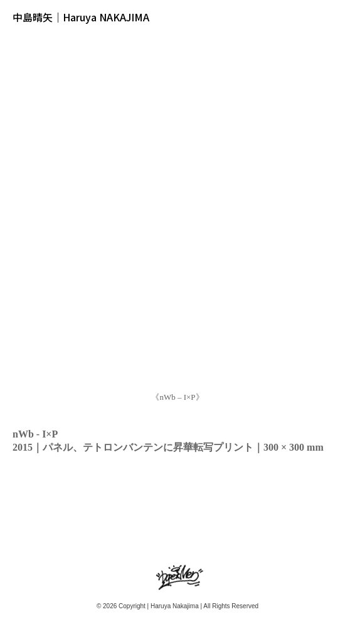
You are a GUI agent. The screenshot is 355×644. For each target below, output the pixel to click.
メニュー (338, 17)
